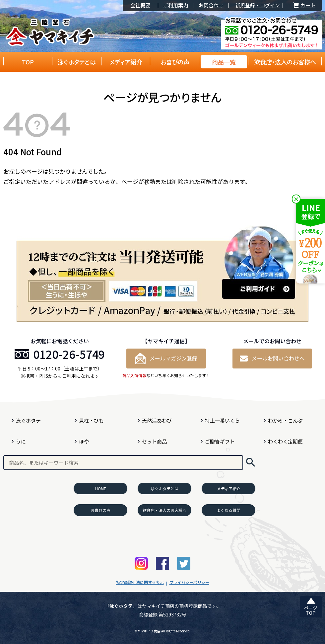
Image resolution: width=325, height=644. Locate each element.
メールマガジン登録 (166, 359)
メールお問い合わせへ (272, 358)
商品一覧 (224, 62)
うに (21, 441)
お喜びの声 (175, 62)
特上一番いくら (222, 420)
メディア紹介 (126, 62)
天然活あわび (157, 420)
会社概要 (140, 5)
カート (303, 5)
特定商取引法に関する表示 (140, 582)
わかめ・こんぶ (285, 420)
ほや (84, 441)
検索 (251, 463)
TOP (28, 62)
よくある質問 (228, 510)
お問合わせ (211, 5)
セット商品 (154, 441)
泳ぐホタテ (28, 420)
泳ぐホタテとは (77, 62)
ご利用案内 (176, 5)
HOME (101, 488)
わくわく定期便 (285, 441)
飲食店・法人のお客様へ (285, 62)
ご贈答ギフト (220, 441)
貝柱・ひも (91, 420)
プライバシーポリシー (189, 582)
